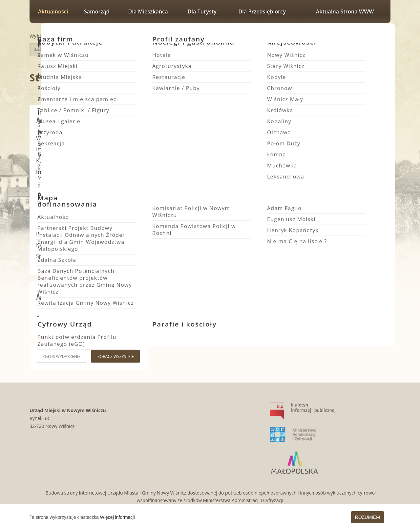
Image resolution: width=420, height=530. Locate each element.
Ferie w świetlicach (365, 221)
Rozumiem (367, 517)
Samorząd (97, 11)
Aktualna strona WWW (345, 11)
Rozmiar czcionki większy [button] (367, 35)
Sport (43, 256)
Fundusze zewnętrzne (64, 182)
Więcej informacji (117, 517)
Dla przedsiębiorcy (262, 11)
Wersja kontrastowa (361, 47)
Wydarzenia (50, 138)
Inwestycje (49, 149)
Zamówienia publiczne (65, 193)
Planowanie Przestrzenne (67, 234)
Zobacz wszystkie (116, 356)
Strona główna (67, 78)
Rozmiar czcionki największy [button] (382, 35)
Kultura (45, 161)
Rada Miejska (55, 213)
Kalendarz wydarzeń (61, 245)
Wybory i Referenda (62, 223)
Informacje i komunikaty (163, 78)
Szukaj (117, 50)
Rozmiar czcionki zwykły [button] (359, 35)
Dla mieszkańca (148, 11)
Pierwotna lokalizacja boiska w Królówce (202, 221)
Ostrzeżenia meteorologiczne (72, 203)
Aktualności (53, 11)
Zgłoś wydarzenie (62, 356)
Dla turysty (202, 11)
